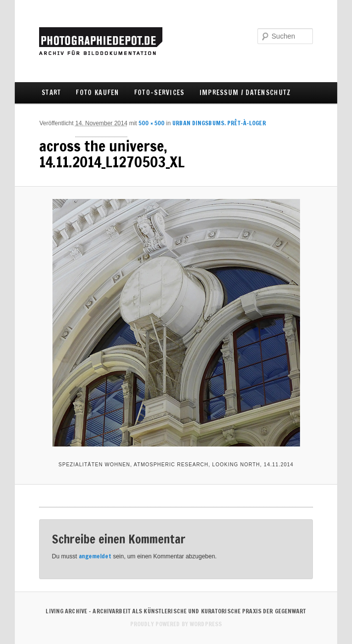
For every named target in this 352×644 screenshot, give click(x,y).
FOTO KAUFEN (97, 93)
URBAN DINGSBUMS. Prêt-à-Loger (219, 123)
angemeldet (95, 556)
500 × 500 (151, 123)
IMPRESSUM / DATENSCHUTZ (245, 93)
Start (51, 93)
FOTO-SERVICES (159, 93)
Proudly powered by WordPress (176, 624)
